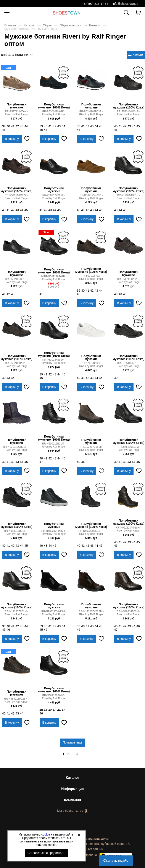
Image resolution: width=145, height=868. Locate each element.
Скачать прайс (116, 861)
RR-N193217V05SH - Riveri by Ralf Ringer (91, 448)
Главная (10, 25)
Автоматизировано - (101, 855)
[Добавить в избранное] (27, 139)
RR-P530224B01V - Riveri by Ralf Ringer (54, 361)
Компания (73, 800)
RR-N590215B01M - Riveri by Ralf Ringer (54, 445)
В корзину (12, 139)
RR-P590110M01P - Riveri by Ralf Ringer (129, 113)
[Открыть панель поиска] (126, 13)
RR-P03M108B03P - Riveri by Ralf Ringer (91, 113)
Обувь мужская (70, 25)
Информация (72, 789)
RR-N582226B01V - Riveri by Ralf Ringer (54, 697)
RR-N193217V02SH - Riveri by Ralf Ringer (91, 613)
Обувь (47, 25)
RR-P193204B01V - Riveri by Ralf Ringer (129, 197)
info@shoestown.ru (126, 4)
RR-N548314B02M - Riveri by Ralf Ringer (129, 613)
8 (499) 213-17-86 (96, 4)
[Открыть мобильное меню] (7, 13)
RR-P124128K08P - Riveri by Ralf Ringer (91, 365)
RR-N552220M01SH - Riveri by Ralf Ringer (91, 532)
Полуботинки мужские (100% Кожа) (54, 106)
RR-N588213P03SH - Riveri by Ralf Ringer (54, 532)
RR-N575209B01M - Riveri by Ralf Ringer (129, 448)
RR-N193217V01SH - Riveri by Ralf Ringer (54, 613)
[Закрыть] (79, 835)
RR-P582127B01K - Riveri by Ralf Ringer (54, 197)
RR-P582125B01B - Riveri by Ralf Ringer (16, 281)
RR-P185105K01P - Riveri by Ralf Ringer (129, 365)
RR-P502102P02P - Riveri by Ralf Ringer (91, 277)
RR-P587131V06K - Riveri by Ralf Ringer (16, 113)
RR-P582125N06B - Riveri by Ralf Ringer (91, 197)
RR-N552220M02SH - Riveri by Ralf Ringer (128, 529)
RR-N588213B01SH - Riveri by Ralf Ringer (17, 532)
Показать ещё (73, 742)
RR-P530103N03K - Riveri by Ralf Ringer (54, 113)
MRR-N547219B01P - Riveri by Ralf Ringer (54, 278)
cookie (46, 834)
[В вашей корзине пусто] (138, 13)
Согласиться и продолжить (46, 853)
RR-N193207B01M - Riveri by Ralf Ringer (16, 613)
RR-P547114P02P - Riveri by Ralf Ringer (129, 281)
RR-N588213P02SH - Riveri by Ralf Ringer (17, 700)
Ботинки (95, 25)
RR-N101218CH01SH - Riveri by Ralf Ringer (17, 448)
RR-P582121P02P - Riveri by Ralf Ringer (16, 365)
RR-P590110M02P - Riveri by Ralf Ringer (16, 197)
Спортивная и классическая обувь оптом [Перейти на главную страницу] (67, 13)
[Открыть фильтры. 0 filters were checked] (136, 55)
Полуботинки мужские (17, 106)
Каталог (29, 25)
